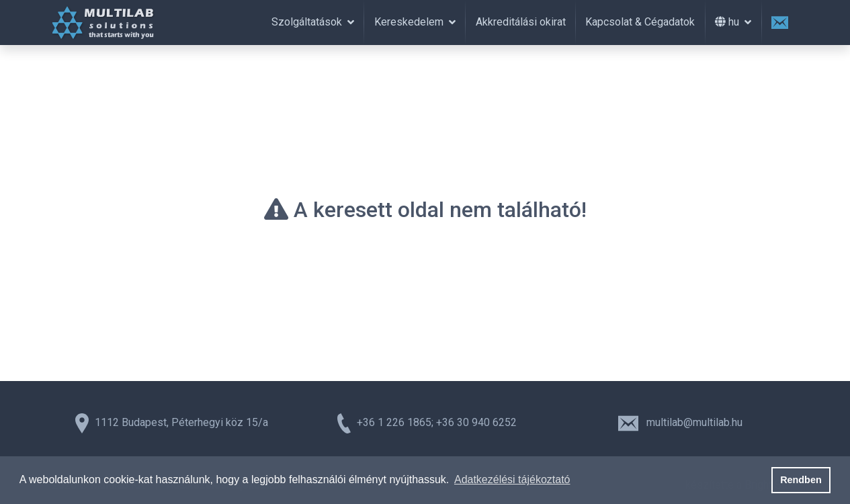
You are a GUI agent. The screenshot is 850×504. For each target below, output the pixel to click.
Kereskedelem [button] (410, 22)
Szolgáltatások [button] (308, 22)
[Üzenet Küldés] (780, 23)
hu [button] (728, 22)
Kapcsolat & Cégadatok (640, 22)
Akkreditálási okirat (521, 22)
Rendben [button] (801, 480)
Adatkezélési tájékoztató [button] (512, 479)
